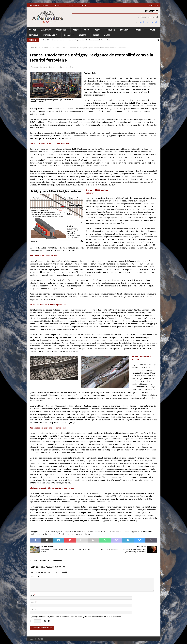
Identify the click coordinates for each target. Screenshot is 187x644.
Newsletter (70, 5)
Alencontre (55, 67)
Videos (107, 35)
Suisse (96, 35)
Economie (125, 30)
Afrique (45, 30)
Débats (98, 30)
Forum (152, 30)
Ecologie (111, 30)
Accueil (33, 30)
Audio (87, 30)
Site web (33, 609)
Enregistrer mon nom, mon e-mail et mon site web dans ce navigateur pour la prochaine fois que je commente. (77, 616)
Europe (138, 30)
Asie (75, 30)
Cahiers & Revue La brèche (39, 5)
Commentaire (35, 576)
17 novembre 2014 (40, 67)
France (65, 67)
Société (82, 35)
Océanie (68, 35)
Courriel (33, 602)
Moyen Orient (50, 35)
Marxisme (34, 35)
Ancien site (84, 5)
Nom (32, 594)
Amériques (61, 30)
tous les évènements (148, 22)
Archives (58, 5)
